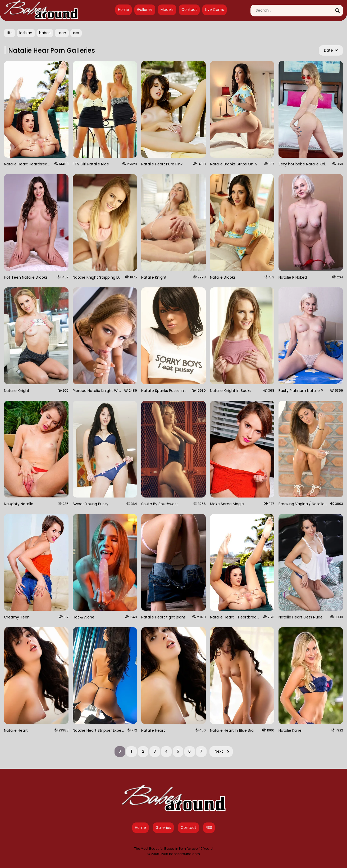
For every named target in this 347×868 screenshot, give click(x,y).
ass (76, 33)
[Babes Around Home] (41, 11)
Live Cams (214, 10)
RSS (209, 828)
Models (167, 10)
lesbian (26, 33)
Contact (189, 10)
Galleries (145, 10)
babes (45, 33)
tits (10, 33)
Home (124, 10)
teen (62, 33)
